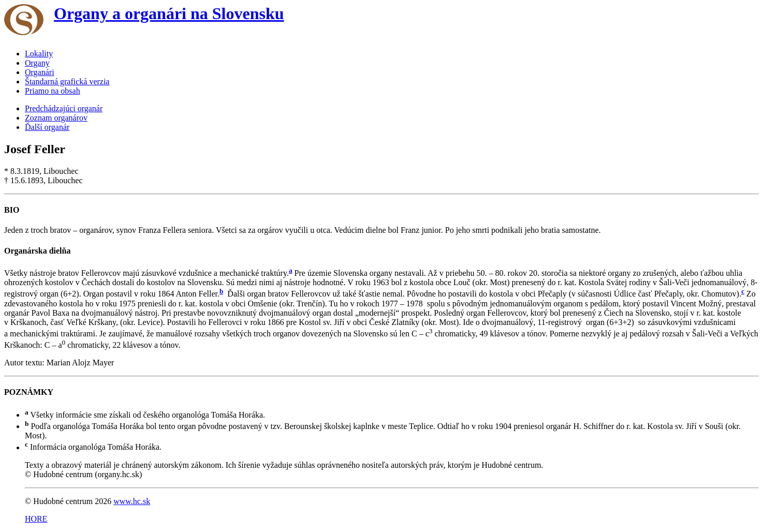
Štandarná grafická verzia (67, 82)
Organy (37, 63)
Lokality (39, 54)
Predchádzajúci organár (64, 108)
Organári (40, 72)
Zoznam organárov (56, 118)
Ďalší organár (47, 127)
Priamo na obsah (53, 91)
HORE (36, 519)
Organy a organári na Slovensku (169, 13)
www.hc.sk (132, 501)
